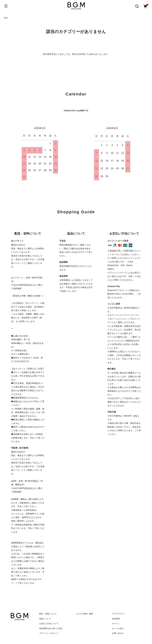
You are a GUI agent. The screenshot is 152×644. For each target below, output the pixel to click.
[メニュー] (6, 6)
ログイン (116, 624)
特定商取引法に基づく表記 (51, 628)
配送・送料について (48, 614)
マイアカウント (119, 614)
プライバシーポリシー (49, 633)
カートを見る (118, 628)
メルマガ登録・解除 (84, 614)
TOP (6, 18)
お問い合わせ (118, 633)
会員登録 (116, 619)
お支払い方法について (49, 624)
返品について (45, 619)
